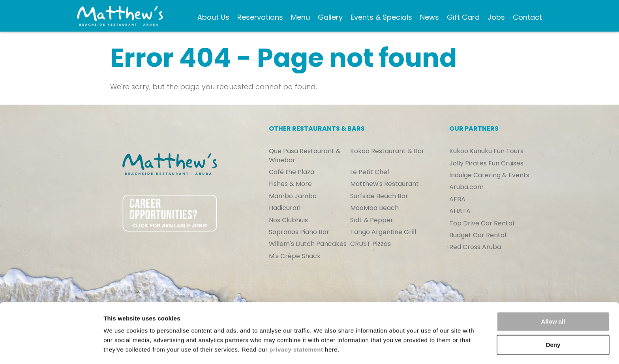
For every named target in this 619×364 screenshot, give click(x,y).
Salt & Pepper (372, 220)
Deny (553, 322)
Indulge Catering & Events (489, 175)
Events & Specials (364, 19)
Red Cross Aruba (475, 247)
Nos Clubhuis (288, 220)
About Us (207, 19)
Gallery (329, 14)
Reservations (259, 14)
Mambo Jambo (293, 196)
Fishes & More (290, 184)
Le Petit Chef (370, 172)
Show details (122, 348)
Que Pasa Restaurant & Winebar (305, 156)
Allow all (553, 299)
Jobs (495, 14)
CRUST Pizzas (370, 244)
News (428, 14)
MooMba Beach (374, 208)
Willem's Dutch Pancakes (308, 244)
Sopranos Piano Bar (299, 232)
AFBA (457, 199)
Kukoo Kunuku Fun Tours (486, 151)
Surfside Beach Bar (379, 196)
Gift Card (454, 19)
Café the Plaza (292, 172)
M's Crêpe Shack (295, 256)
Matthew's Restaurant (385, 184)
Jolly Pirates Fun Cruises (486, 163)
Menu (299, 14)
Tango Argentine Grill (383, 232)
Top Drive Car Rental (482, 223)
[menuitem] (212, 18)
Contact (526, 14)
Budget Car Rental (478, 235)
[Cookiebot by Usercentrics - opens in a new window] (51, 349)
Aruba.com (466, 187)
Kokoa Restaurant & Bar (387, 151)
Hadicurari (285, 208)
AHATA (460, 211)
